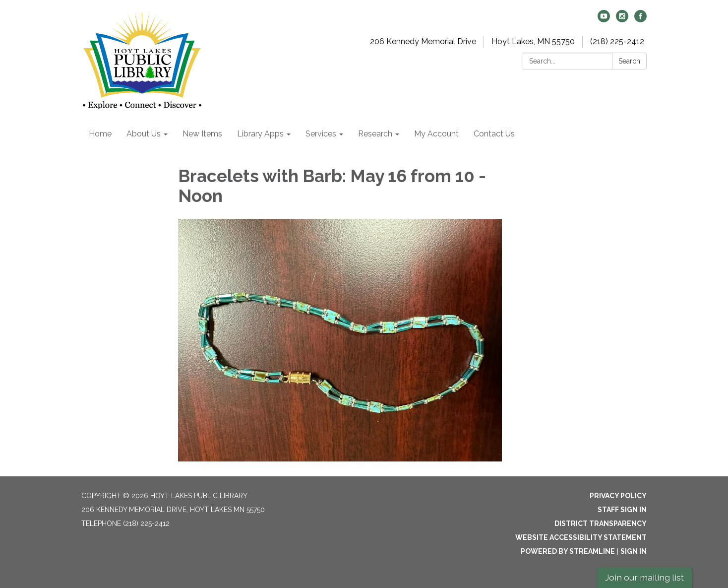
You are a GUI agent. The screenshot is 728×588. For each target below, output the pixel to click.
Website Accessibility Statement (581, 537)
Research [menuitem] (375, 134)
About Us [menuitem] (144, 134)
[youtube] (604, 20)
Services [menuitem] (321, 134)
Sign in (634, 551)
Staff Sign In (622, 510)
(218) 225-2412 (617, 41)
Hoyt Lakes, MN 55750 (533, 41)
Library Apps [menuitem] (260, 134)
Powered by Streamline (568, 551)
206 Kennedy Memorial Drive (423, 41)
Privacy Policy (618, 496)
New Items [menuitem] (202, 134)
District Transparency (601, 523)
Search (629, 61)
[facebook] (640, 20)
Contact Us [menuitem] (494, 134)
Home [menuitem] (100, 134)
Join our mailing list (644, 577)
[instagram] (622, 20)
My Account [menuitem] (436, 134)
